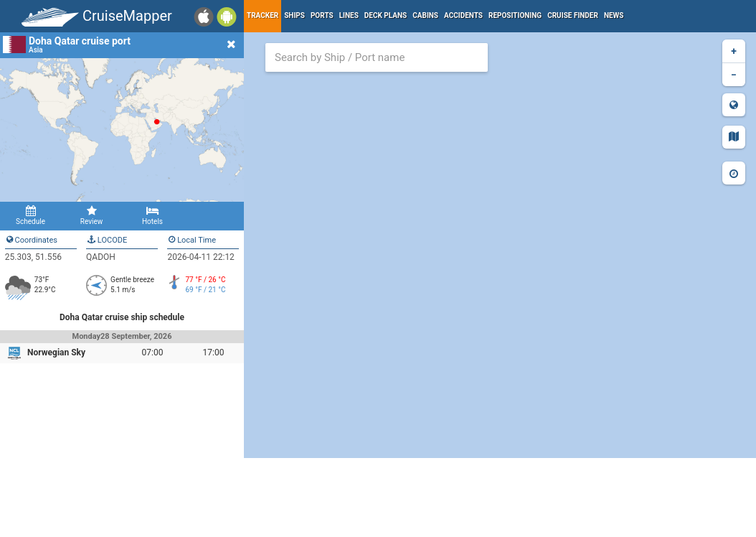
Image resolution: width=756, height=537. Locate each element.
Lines (349, 15)
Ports (322, 15)
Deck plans (386, 15)
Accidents (463, 15)
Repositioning (515, 15)
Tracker (263, 15)
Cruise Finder (573, 15)
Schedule (30, 215)
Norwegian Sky (56, 352)
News (614, 15)
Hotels (152, 215)
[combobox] (377, 57)
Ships (294, 15)
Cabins (425, 15)
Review (91, 215)
